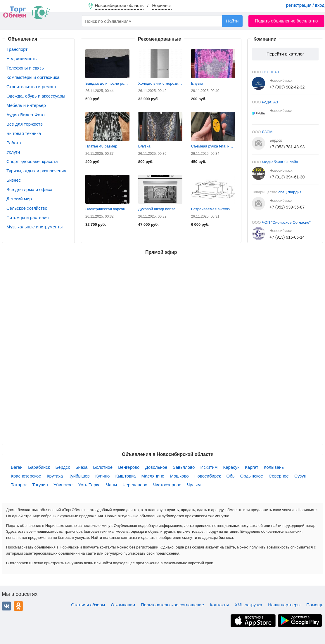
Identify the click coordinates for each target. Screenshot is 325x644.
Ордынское (252, 476)
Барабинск (39, 467)
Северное (279, 476)
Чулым (194, 485)
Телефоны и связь (25, 68)
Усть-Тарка (89, 485)
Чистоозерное (167, 485)
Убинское (63, 485)
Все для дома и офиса (29, 189)
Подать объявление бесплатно (287, 21)
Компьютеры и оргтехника (33, 77)
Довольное (156, 467)
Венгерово (129, 467)
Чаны (111, 485)
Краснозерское (26, 476)
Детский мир (19, 199)
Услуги (13, 152)
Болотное (103, 467)
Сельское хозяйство (27, 208)
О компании (123, 605)
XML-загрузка (248, 605)
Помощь (315, 605)
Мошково (179, 476)
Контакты (219, 605)
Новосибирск (208, 476)
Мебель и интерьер (26, 105)
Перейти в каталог (285, 54)
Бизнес (14, 180)
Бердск (63, 467)
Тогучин (40, 485)
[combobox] (162, 21)
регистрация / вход (305, 5)
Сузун (300, 476)
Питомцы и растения (28, 217)
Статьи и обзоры (88, 605)
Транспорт (17, 49)
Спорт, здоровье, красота (32, 161)
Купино (102, 476)
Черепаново (135, 485)
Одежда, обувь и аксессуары (36, 96)
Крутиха (55, 476)
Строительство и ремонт (32, 87)
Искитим (209, 467)
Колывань (274, 467)
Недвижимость (21, 59)
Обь (230, 476)
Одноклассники (18, 606)
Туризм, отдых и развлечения (36, 171)
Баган (17, 467)
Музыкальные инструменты (34, 227)
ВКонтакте (6, 606)
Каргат (251, 467)
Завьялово (184, 467)
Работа (14, 143)
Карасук (231, 467)
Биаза (82, 467)
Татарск (19, 485)
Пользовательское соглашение (172, 605)
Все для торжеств (25, 124)
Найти (232, 21)
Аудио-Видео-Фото (26, 115)
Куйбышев (79, 476)
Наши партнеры (284, 605)
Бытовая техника (24, 133)
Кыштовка (125, 476)
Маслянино (153, 476)
